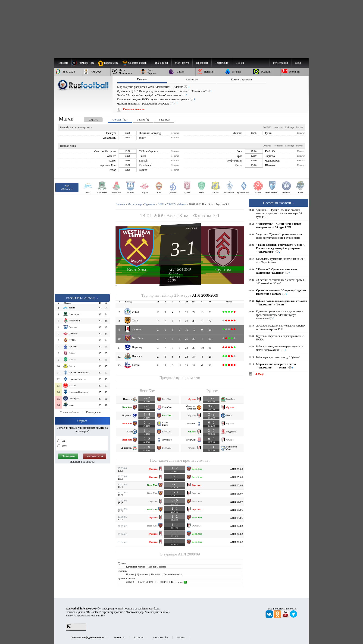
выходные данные (158, 612)
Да (64, 441)
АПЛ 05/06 (236, 510)
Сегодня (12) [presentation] (120, 120)
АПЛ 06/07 (236, 494)
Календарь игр (94, 412)
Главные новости (134, 109)
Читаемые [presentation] (192, 79)
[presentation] (89, 119)
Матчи (300, 127)
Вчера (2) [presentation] (164, 120)
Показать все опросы (82, 462)
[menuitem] (136, 63)
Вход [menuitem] (298, 63)
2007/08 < (132, 582)
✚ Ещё (259, 374)
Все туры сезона (157, 567)
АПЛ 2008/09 (189, 554)
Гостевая (156, 574)
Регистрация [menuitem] (280, 63)
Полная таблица (69, 412)
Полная (130, 574)
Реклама (181, 637)
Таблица (289, 127)
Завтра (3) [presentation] (143, 120)
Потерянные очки (173, 574)
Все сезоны (179, 582)
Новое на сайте (160, 637)
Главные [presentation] (142, 79)
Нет (64, 446)
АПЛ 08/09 (236, 469)
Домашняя (143, 574)
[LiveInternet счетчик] (76, 630)
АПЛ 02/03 (236, 526)
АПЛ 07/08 (236, 477)
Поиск (240, 63)
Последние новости (279, 203)
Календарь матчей (136, 567)
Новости (278, 127)
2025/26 (267, 127)
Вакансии (139, 637)
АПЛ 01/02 (236, 542)
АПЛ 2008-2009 (180, 270)
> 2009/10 (163, 582)
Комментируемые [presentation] (241, 79)
